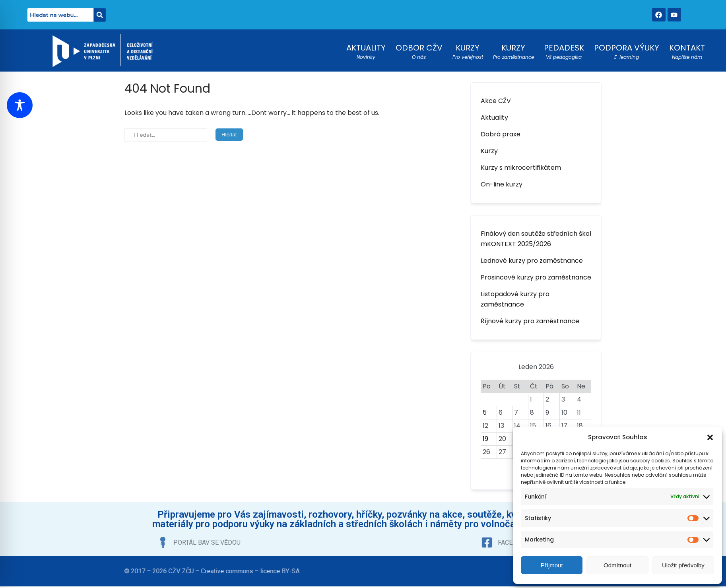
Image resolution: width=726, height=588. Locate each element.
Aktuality (494, 117)
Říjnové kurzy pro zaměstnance (530, 321)
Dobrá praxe (501, 134)
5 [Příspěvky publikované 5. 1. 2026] (485, 412)
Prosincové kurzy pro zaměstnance (536, 277)
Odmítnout (617, 565)
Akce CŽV (496, 101)
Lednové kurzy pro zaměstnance (532, 261)
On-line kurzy (502, 184)
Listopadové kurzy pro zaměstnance (515, 299)
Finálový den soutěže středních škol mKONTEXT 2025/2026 (536, 239)
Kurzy (489, 151)
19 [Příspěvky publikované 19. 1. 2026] (485, 439)
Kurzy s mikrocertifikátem (521, 168)
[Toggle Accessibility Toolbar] (20, 105)
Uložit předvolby (683, 565)
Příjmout (552, 565)
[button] (710, 437)
